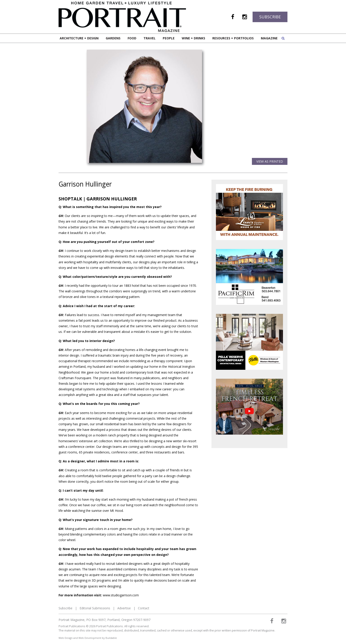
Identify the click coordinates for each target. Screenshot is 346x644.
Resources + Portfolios (233, 38)
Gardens (113, 38)
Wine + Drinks (193, 38)
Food (132, 38)
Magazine (269, 38)
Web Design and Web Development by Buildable (88, 638)
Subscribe (270, 17)
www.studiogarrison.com (121, 595)
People (169, 38)
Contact (144, 608)
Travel (150, 38)
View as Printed (270, 161)
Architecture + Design (79, 38)
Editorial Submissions (95, 608)
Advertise (124, 608)
